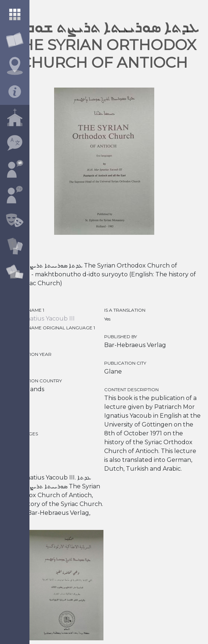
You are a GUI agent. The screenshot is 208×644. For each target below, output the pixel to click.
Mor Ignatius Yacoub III (41, 319)
